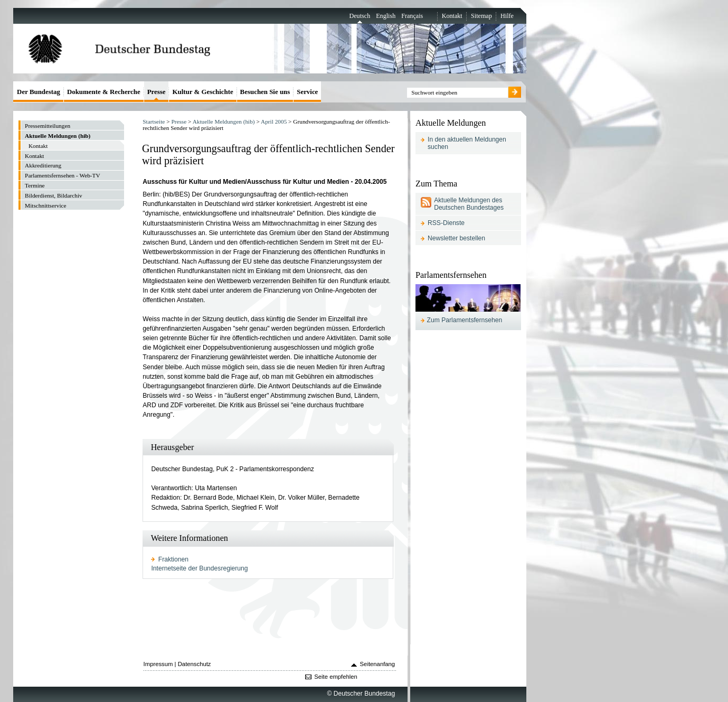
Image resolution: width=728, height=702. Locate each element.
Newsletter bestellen (456, 238)
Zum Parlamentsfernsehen (465, 320)
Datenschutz (195, 664)
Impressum (158, 664)
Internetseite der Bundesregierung (199, 568)
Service (307, 92)
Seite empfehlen (336, 677)
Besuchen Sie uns (265, 92)
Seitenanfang (378, 664)
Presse (179, 121)
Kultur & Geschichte (202, 92)
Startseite (154, 121)
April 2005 (274, 121)
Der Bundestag (39, 92)
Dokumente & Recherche (104, 92)
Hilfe (507, 16)
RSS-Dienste (446, 223)
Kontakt (452, 16)
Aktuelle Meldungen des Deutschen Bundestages (469, 204)
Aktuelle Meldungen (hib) (224, 121)
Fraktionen (173, 559)
